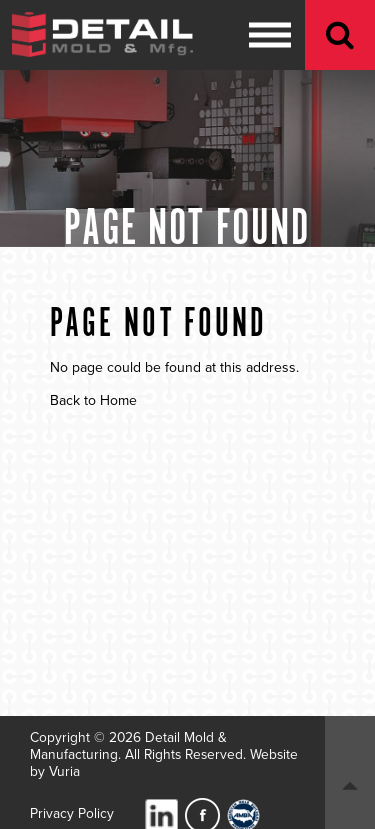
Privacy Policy (72, 813)
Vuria (64, 771)
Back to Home (93, 400)
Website (274, 754)
